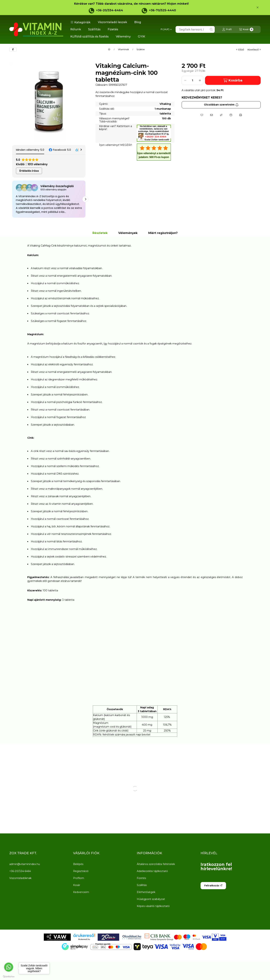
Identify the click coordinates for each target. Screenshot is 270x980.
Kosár (77, 885)
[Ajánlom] (211, 115)
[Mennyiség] (192, 80)
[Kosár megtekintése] (246, 29)
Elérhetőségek (146, 892)
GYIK (141, 37)
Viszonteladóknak (20, 878)
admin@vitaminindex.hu (25, 864)
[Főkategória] (109, 50)
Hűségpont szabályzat (151, 899)
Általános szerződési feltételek (156, 864)
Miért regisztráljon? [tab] (163, 233)
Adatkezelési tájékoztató (152, 871)
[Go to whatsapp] (9, 967)
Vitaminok (123, 50)
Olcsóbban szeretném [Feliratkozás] (221, 105)
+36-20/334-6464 (110, 10)
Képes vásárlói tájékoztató (153, 906)
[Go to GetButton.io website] (9, 976)
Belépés (78, 864)
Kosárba (233, 80)
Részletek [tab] (100, 233)
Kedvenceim (81, 892)
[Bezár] (258, 8)
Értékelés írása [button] (29, 171)
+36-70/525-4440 (162, 10)
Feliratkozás (213, 886)
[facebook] (13, 50)
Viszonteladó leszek (112, 22)
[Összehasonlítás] (221, 115)
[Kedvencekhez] (202, 115)
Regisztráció (81, 871)
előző (240, 50)
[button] (81, 22)
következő (254, 50)
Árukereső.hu (84, 939)
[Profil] (227, 29)
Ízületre (141, 50)
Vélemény (123, 37)
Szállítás (94, 29)
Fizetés (113, 29)
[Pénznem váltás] (166, 29)
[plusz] (200, 80)
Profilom (79, 878)
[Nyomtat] (241, 115)
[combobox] (195, 29)
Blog (138, 22)
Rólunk (76, 29)
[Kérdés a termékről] (231, 115)
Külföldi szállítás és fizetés (89, 37)
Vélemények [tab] (128, 233)
